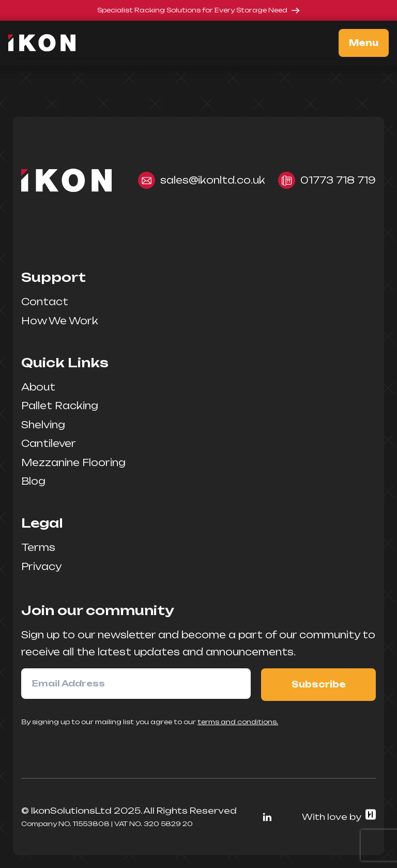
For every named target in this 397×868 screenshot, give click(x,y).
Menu (364, 43)
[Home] (47, 43)
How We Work (60, 321)
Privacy (41, 566)
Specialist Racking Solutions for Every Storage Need (198, 10)
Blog (33, 481)
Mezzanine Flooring (73, 462)
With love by (339, 816)
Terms (38, 547)
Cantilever (49, 443)
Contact (45, 302)
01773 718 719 (327, 180)
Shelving (43, 425)
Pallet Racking (60, 406)
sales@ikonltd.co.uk (202, 180)
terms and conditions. (238, 722)
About (38, 387)
